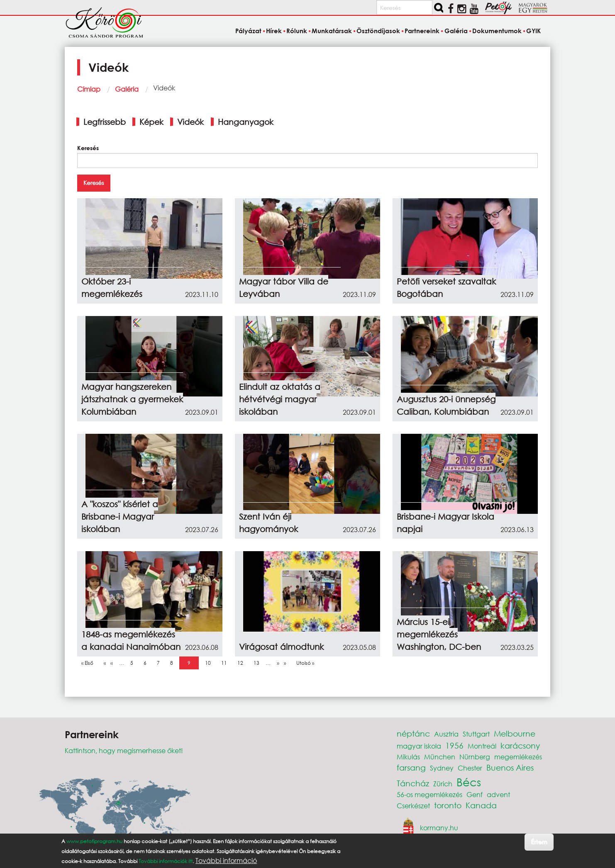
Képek (151, 122)
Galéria (127, 89)
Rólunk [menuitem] (297, 31)
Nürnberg (475, 757)
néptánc (413, 733)
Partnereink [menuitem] (422, 31)
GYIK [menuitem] (533, 31)
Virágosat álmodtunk (281, 647)
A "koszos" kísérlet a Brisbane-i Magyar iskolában (120, 517)
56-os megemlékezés (430, 794)
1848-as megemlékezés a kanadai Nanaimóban (131, 641)
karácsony (520, 745)
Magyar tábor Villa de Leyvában (284, 288)
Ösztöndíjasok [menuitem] (378, 31)
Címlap (89, 89)
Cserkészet (413, 806)
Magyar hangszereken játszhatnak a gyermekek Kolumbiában (132, 399)
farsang (411, 767)
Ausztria (446, 734)
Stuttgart (476, 734)
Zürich (443, 784)
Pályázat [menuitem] (248, 31)
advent (498, 794)
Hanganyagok (246, 122)
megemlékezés (518, 757)
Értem (539, 842)
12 (242, 663)
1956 (454, 745)
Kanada (481, 805)
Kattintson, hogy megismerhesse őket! (124, 750)
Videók (190, 122)
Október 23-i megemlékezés (112, 288)
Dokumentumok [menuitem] (497, 31)
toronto (448, 805)
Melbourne (515, 733)
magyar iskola (419, 746)
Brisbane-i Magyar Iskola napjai (445, 523)
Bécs (469, 782)
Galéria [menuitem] (456, 31)
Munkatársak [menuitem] (332, 31)
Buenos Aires (510, 767)
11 (226, 663)
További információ (226, 861)
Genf (475, 794)
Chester (470, 768)
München (440, 757)
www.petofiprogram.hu (94, 841)
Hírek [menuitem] (274, 31)
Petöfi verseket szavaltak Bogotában (446, 288)
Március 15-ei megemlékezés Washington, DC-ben (439, 634)
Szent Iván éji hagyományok (268, 523)
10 (210, 663)
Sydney (442, 768)
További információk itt (166, 861)
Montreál (482, 746)
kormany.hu (439, 827)
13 (259, 663)
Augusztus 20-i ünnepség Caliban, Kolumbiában (446, 405)
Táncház (413, 783)
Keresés (88, 148)
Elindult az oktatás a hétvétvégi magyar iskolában (280, 399)
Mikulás (408, 757)
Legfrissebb (105, 122)
